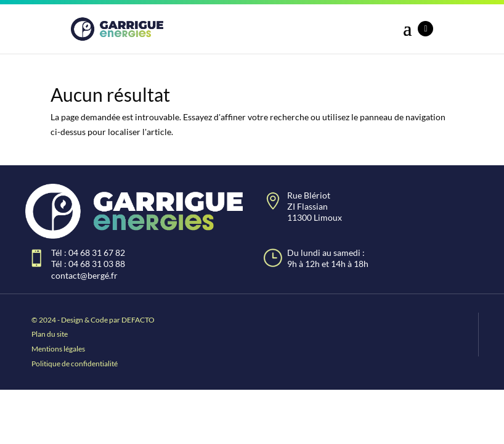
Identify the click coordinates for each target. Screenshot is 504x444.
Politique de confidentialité (75, 364)
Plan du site (50, 334)
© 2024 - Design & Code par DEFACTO (93, 320)
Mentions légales (58, 349)
